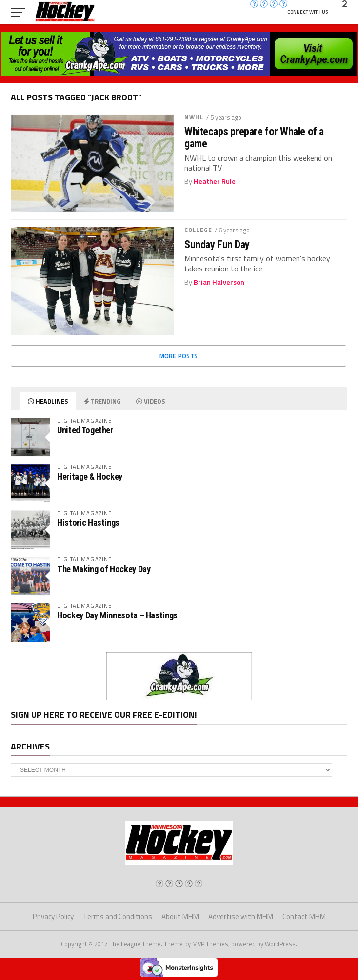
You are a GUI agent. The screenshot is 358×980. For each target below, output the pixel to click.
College (198, 230)
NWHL (194, 117)
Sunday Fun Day (217, 244)
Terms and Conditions (118, 916)
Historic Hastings (88, 523)
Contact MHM (304, 916)
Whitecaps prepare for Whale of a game (254, 137)
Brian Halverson (219, 282)
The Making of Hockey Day (104, 569)
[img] (159, 884)
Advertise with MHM (241, 916)
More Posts (179, 356)
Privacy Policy (53, 916)
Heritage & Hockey (90, 476)
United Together (85, 430)
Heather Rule (215, 181)
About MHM (180, 916)
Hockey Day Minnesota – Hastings (117, 615)
